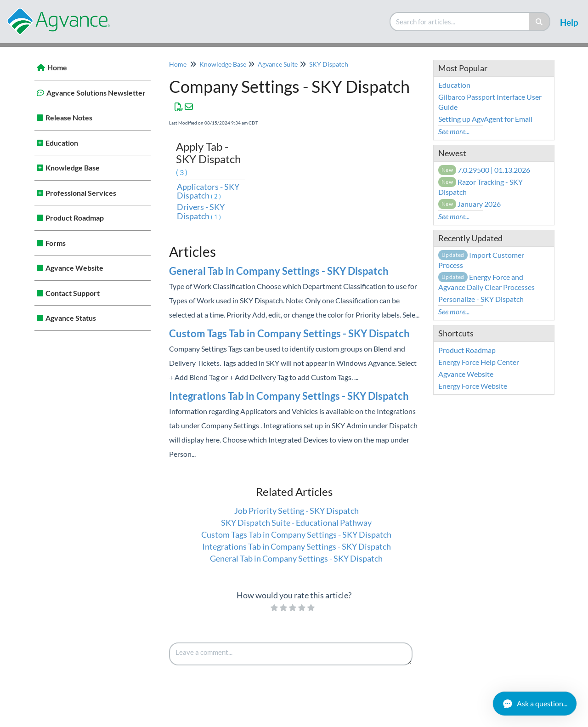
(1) (217, 217)
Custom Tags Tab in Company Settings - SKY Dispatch (289, 333)
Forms (56, 243)
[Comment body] (291, 654)
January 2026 (470, 204)
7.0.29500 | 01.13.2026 (484, 170)
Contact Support (73, 293)
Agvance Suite (278, 64)
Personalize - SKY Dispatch (481, 299)
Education (62, 143)
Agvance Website (74, 268)
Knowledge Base (73, 168)
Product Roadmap (75, 218)
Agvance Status (71, 318)
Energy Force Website (473, 386)
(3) (182, 172)
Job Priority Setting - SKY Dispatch (297, 511)
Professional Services (81, 193)
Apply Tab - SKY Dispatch (208, 158)
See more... (454, 131)
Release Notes (69, 117)
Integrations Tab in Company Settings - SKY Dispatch (289, 396)
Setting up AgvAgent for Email (485, 119)
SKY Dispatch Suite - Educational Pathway (296, 523)
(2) (217, 196)
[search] (460, 22)
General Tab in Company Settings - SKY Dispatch (279, 271)
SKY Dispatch (329, 64)
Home (57, 67)
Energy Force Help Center (479, 362)
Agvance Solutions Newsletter (96, 93)
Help (569, 22)
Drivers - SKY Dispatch (201, 211)
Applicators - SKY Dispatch (208, 191)
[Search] (540, 22)
